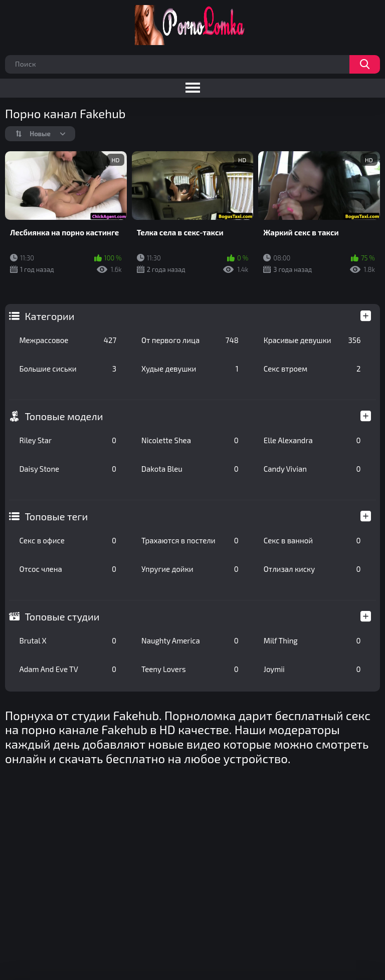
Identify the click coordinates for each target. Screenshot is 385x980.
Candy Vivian (312, 469)
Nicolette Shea (190, 440)
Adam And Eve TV (68, 669)
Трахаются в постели (190, 540)
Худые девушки (190, 369)
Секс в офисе (68, 540)
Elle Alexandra (312, 440)
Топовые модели (64, 416)
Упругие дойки (190, 569)
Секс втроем (312, 369)
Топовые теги (56, 516)
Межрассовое (68, 340)
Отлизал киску (312, 569)
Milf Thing (312, 640)
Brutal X (68, 640)
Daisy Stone (68, 469)
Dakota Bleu (190, 469)
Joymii (312, 669)
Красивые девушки (312, 340)
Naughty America (190, 640)
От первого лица (190, 340)
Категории (49, 316)
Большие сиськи (68, 369)
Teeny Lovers (190, 669)
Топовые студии (62, 616)
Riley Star (68, 440)
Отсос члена (68, 569)
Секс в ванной (312, 540)
